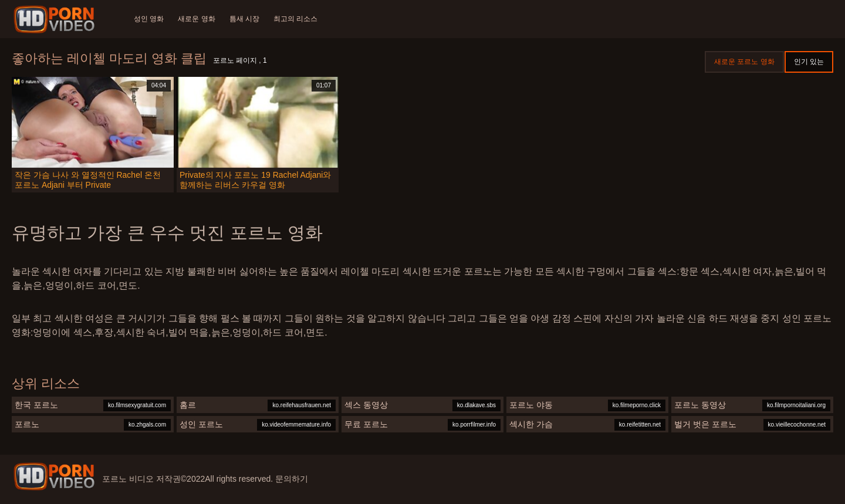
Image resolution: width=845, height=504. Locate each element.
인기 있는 (809, 62)
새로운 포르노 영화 (744, 62)
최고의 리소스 (295, 19)
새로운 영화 (196, 19)
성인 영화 (149, 19)
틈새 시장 (244, 19)
